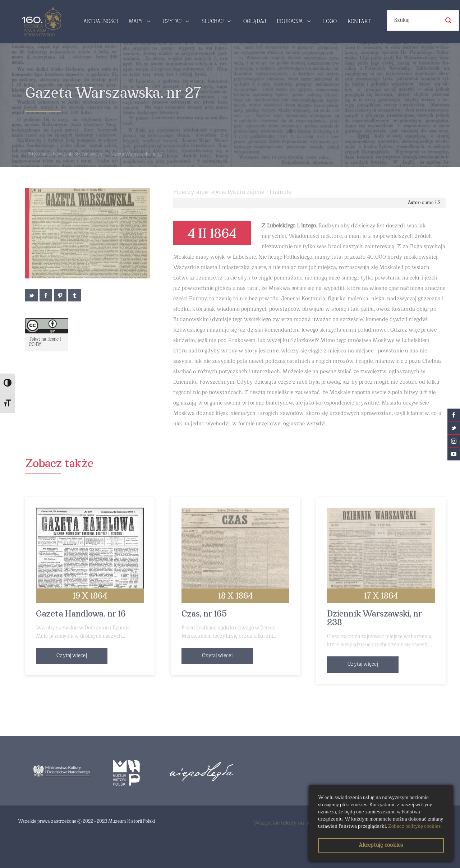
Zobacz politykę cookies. (415, 827)
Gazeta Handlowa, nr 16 (81, 614)
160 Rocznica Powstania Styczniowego (64, 154)
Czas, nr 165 (204, 614)
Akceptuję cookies (381, 845)
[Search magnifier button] (448, 20)
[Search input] (416, 20)
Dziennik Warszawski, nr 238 (374, 619)
